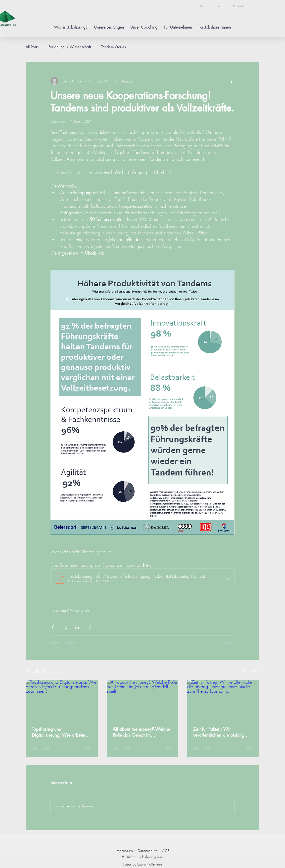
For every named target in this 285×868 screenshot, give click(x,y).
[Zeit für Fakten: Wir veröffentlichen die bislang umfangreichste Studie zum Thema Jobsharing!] (223, 700)
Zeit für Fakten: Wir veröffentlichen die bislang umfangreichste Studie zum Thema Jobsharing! (219, 732)
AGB (166, 851)
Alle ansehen (250, 670)
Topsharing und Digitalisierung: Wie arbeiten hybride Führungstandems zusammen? (60, 732)
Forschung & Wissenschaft (70, 47)
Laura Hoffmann (150, 864)
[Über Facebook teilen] (53, 627)
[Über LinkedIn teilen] (77, 627)
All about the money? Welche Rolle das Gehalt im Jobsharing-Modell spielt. (141, 732)
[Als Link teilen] (89, 627)
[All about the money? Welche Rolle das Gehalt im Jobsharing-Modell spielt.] (143, 700)
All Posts (32, 47)
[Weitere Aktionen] (232, 81)
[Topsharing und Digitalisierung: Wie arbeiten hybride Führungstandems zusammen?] (62, 700)
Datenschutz (147, 851)
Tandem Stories (113, 47)
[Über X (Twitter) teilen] (65, 627)
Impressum (124, 851)
